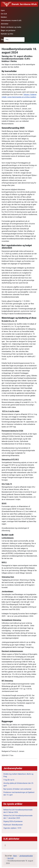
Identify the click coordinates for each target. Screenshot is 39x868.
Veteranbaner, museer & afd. (11, 20)
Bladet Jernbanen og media (11, 27)
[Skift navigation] (5, 845)
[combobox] (14, 40)
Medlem (4, 17)
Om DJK (4, 14)
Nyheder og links (7, 34)
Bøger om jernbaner (8, 30)
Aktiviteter (5, 24)
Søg (2, 39)
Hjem (3, 10)
